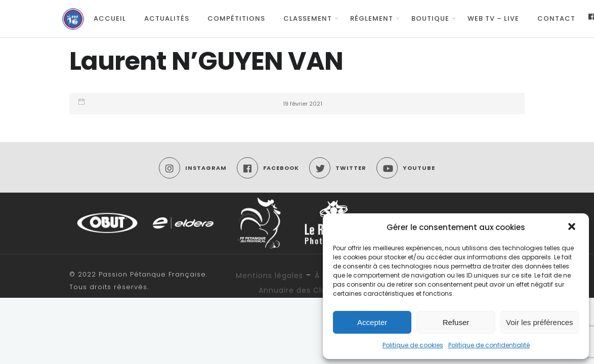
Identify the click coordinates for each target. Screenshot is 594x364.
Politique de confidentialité (489, 345)
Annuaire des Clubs (297, 290)
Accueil (110, 18)
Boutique (430, 18)
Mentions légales (269, 276)
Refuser (456, 322)
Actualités (167, 18)
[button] (573, 227)
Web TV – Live (493, 18)
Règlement (372, 18)
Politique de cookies (413, 345)
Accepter (372, 322)
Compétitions (236, 18)
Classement (308, 18)
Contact (556, 18)
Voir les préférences (540, 322)
